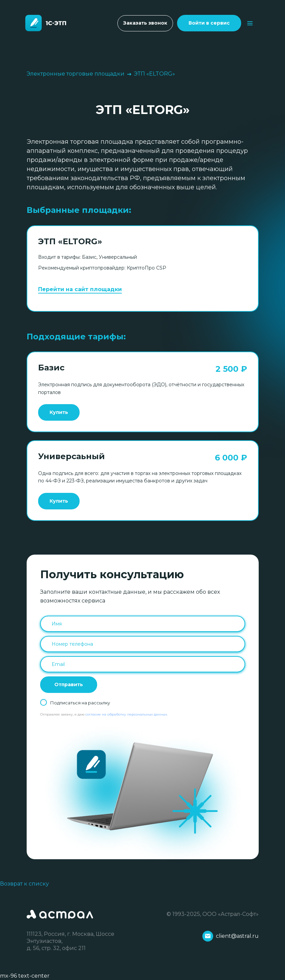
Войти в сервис (209, 23)
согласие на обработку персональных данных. (126, 714)
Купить (59, 412)
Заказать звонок (145, 23)
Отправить (69, 684)
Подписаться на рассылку (80, 703)
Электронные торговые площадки (76, 74)
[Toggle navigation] (250, 23)
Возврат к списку (24, 884)
